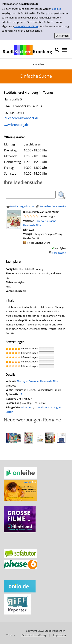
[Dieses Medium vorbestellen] (57, 253)
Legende (39, 407)
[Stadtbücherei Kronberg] (27, 50)
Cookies (56, 9)
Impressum (59, 635)
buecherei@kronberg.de (21, 118)
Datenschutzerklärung (27, 26)
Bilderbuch (27, 407)
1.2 (21, 394)
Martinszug (51, 407)
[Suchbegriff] (31, 195)
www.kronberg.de (16, 125)
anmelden (38, 64)
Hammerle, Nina (32, 225)
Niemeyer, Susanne (46, 221)
